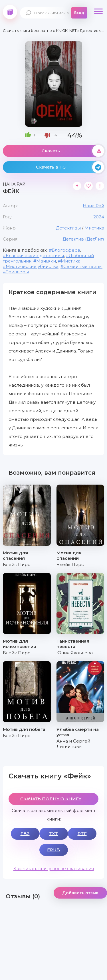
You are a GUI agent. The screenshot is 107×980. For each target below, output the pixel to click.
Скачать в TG (70, 167)
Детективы (68, 228)
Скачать (73, 151)
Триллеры (17, 272)
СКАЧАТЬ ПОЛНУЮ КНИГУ (51, 799)
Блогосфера (66, 250)
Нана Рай (93, 206)
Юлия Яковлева (75, 653)
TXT (53, 834)
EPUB (53, 850)
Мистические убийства (32, 266)
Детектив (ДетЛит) (83, 239)
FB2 (25, 834)
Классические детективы (35, 256)
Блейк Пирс (17, 564)
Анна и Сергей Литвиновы (73, 744)
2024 (99, 217)
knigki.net (10, 12)
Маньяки (46, 261)
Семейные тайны (83, 266)
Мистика (94, 228)
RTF (82, 834)
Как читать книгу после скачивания (54, 869)
